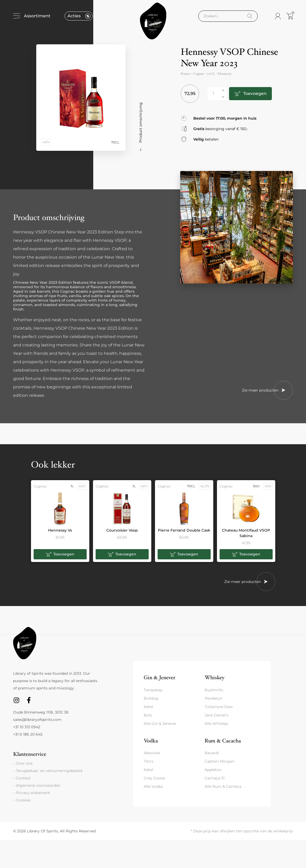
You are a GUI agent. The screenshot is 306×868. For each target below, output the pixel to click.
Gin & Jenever (159, 677)
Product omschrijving (141, 122)
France (186, 74)
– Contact (22, 778)
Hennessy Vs (60, 530)
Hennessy (225, 74)
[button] (60, 554)
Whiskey (214, 677)
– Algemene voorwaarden (37, 785)
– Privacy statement (32, 793)
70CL (211, 74)
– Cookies (22, 800)
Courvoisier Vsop (122, 530)
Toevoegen (255, 93)
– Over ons (23, 763)
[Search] (250, 16)
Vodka (151, 741)
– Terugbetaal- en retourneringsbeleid (48, 771)
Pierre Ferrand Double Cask (184, 530)
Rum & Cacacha (223, 741)
